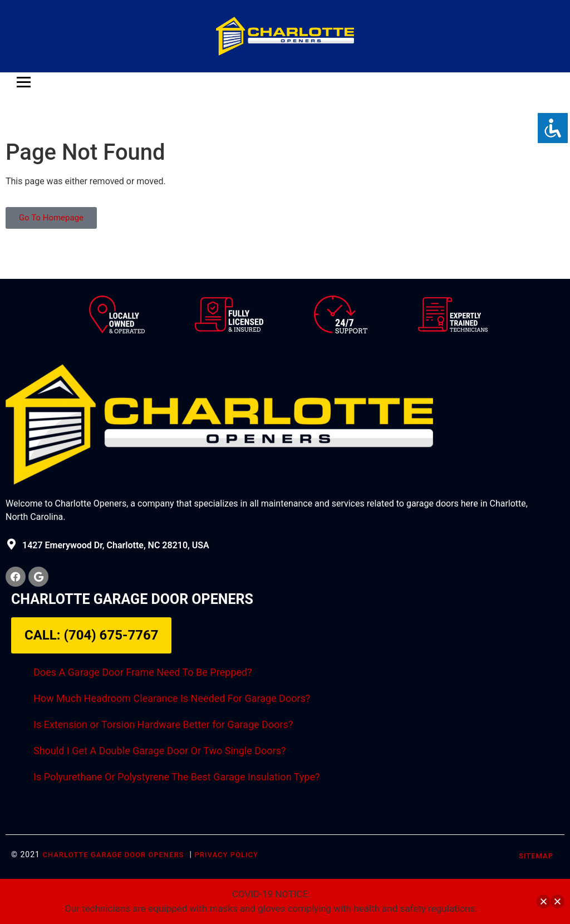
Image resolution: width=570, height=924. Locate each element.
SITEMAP (536, 856)
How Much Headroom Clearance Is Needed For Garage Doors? (172, 698)
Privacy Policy (226, 855)
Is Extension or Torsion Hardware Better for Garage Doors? (163, 724)
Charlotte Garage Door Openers (113, 855)
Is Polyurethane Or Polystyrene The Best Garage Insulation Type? (176, 777)
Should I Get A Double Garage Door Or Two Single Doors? (159, 751)
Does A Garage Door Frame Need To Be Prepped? (143, 672)
